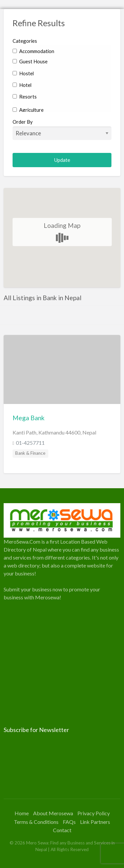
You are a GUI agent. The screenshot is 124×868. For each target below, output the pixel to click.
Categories (25, 41)
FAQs (69, 822)
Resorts (25, 97)
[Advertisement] (62, 664)
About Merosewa (53, 813)
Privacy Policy (94, 813)
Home (22, 813)
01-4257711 (30, 443)
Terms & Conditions (36, 822)
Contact (62, 830)
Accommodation (33, 51)
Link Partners (95, 822)
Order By (62, 129)
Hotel (22, 85)
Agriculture (28, 110)
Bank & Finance (30, 453)
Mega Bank (29, 418)
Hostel (23, 73)
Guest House (30, 61)
